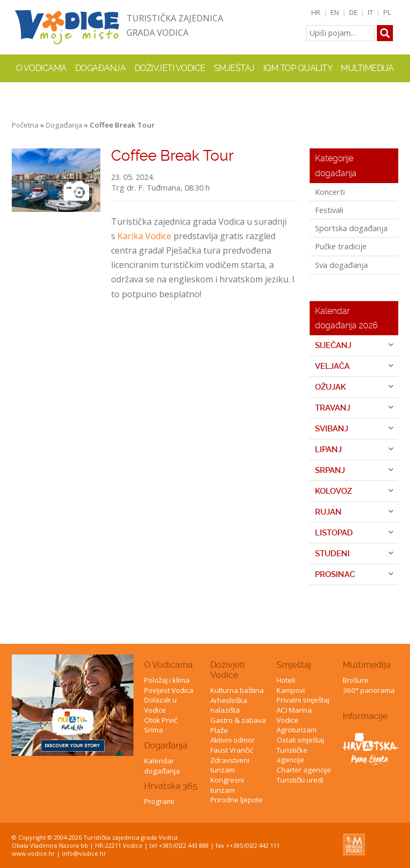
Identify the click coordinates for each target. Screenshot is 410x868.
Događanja (101, 68)
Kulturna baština (237, 690)
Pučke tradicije (341, 246)
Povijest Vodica (169, 690)
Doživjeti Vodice (228, 670)
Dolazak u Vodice (160, 705)
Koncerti (330, 192)
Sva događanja (341, 265)
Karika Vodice (144, 236)
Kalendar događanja (162, 766)
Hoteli (286, 680)
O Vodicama (168, 665)
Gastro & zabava (238, 720)
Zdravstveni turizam (230, 765)
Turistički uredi (300, 780)
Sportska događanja (351, 228)
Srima (153, 730)
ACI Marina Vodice (294, 715)
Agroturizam (297, 730)
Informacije (365, 716)
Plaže (219, 730)
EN (335, 12)
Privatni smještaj (303, 700)
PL (387, 12)
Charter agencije (304, 770)
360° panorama (369, 690)
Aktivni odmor (232, 740)
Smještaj (294, 665)
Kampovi (291, 690)
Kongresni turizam (227, 785)
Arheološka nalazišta (229, 705)
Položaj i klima (167, 680)
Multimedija (367, 665)
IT (370, 12)
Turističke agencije (292, 755)
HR (316, 12)
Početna (25, 125)
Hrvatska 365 (171, 786)
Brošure (356, 680)
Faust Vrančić (232, 750)
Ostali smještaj (300, 740)
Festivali (329, 210)
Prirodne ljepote (236, 800)
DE (353, 12)
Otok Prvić (161, 720)
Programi (159, 801)
